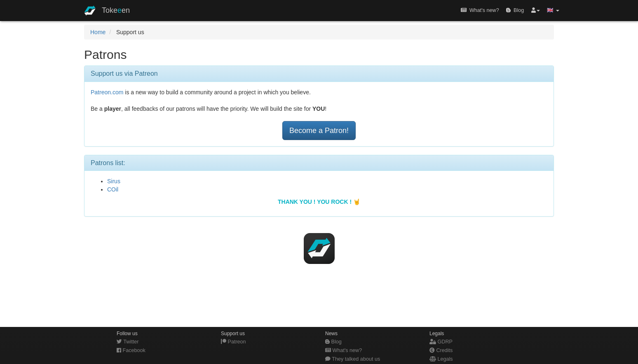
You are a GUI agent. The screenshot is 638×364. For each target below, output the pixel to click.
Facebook (131, 350)
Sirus (114, 181)
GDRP (441, 342)
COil (113, 189)
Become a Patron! (319, 131)
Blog (515, 10)
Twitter (128, 342)
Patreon (233, 342)
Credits (441, 350)
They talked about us (353, 359)
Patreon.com (107, 92)
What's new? (480, 10)
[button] (536, 10)
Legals (441, 359)
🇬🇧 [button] (553, 10)
